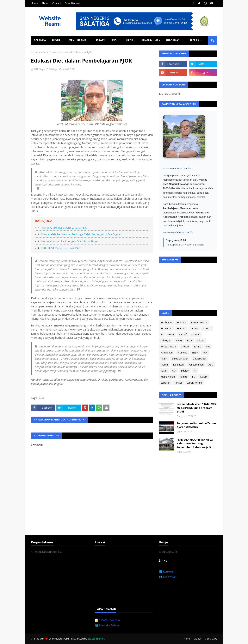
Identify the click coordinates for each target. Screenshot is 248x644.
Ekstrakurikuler (180, 359)
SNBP (195, 353)
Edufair (185, 371)
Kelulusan (178, 365)
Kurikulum (166, 322)
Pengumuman (196, 365)
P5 (162, 335)
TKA (205, 353)
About (45, 3)
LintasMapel (199, 359)
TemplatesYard (60, 639)
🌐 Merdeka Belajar (107, 625)
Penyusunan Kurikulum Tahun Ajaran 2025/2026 (196, 425)
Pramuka (182, 353)
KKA (174, 371)
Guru (45, 52)
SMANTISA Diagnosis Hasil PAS (60, 248)
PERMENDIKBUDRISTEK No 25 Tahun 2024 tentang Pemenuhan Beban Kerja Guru (196, 443)
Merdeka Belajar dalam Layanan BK (64, 228)
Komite (183, 377)
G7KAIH (185, 347)
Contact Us (211, 639)
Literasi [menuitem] (194, 40)
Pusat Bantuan (73, 3)
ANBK (164, 359)
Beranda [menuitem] (40, 40)
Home (34, 3)
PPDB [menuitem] (130, 40)
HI (195, 371)
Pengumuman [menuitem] (151, 40)
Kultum (200, 341)
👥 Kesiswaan (168, 577)
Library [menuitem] (100, 40)
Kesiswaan (167, 329)
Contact (57, 3)
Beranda (36, 52)
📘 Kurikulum (167, 571)
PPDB (179, 341)
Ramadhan (167, 353)
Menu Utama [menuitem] (78, 40)
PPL (208, 347)
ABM (211, 365)
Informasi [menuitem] (173, 40)
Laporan (165, 383)
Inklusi (178, 383)
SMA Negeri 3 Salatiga (46, 69)
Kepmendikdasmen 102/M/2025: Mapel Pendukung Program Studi (197, 408)
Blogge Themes (96, 639)
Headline (181, 322)
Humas (181, 329)
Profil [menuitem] (56, 40)
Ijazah (164, 371)
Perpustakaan (168, 347)
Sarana (198, 347)
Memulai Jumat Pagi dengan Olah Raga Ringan (70, 241)
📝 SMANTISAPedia (107, 620)
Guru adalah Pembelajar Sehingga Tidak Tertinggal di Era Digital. (81, 234)
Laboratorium (194, 383)
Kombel (196, 335)
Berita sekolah (199, 322)
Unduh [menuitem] (116, 40)
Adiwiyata (166, 341)
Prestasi (207, 329)
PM (194, 377)
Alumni (165, 365)
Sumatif (183, 335)
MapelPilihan (168, 377)
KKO (189, 341)
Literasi (194, 329)
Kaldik (204, 377)
